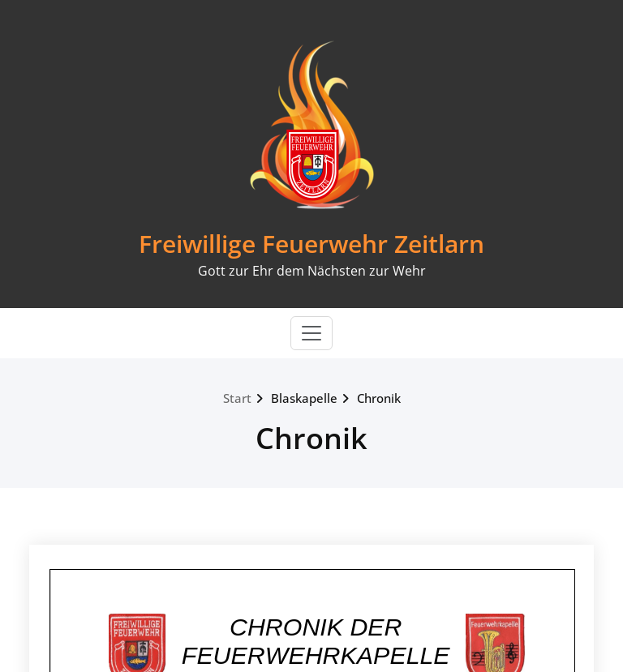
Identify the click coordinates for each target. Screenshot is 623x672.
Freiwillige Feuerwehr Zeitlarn (311, 244)
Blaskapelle (304, 398)
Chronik (379, 398)
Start (237, 398)
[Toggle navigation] (311, 333)
